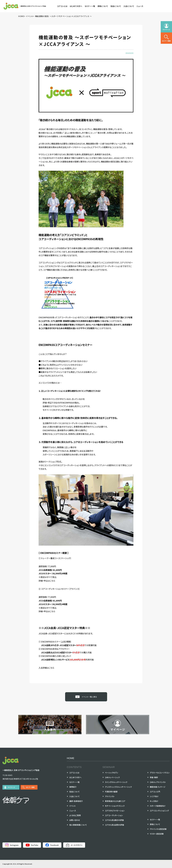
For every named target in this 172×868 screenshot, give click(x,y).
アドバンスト (110, 796)
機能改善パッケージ (158, 787)
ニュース (140, 6)
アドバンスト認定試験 (158, 829)
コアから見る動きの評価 (114, 820)
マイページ (11, 787)
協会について (116, 6)
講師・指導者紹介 (76, 801)
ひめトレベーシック (112, 777)
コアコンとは (62, 6)
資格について (103, 6)
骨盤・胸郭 (154, 777)
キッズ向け (154, 801)
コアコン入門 (155, 792)
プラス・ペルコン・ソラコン (160, 773)
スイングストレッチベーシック (116, 782)
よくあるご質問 (75, 815)
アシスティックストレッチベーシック (118, 787)
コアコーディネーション (114, 815)
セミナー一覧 (90, 6)
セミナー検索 (30, 787)
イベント (72, 806)
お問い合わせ (75, 820)
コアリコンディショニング (159, 811)
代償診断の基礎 (111, 792)
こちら (52, 581)
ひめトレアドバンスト (158, 782)
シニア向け (154, 796)
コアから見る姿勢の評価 (114, 825)
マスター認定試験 (157, 834)
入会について (129, 6)
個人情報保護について (78, 825)
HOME (71, 758)
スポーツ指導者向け (158, 806)
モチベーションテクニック (115, 806)
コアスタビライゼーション (115, 811)
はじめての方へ (76, 6)
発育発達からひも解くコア (115, 801)
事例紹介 (73, 787)
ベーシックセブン (112, 773)
